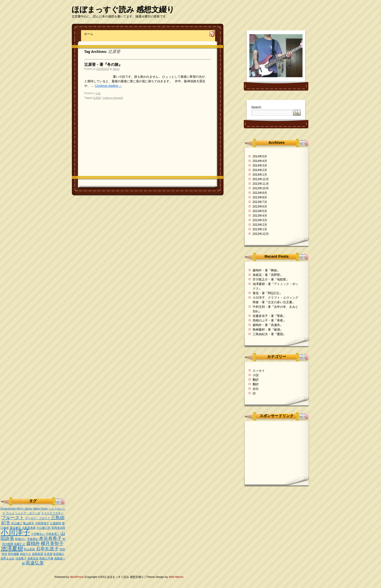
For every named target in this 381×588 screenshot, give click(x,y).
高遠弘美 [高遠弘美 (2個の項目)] (35, 563)
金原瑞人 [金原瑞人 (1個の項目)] (59, 554)
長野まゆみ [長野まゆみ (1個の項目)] (7, 558)
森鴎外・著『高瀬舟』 (268, 325)
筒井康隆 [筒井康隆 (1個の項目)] (13, 554)
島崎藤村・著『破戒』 (268, 330)
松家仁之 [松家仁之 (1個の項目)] (20, 544)
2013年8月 (260, 197)
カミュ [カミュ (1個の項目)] (10, 513)
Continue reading (108, 86)
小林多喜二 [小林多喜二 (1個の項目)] (53, 534)
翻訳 (256, 380)
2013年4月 (260, 216)
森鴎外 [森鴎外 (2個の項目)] (33, 543)
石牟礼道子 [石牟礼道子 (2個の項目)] (47, 549)
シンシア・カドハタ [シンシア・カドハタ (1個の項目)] (28, 513)
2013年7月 (260, 202)
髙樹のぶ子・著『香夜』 (269, 320)
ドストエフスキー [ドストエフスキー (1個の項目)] (52, 513)
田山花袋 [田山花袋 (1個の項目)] (29, 549)
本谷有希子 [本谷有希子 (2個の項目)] (50, 538)
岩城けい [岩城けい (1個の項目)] (21, 539)
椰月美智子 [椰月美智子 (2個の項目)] (52, 543)
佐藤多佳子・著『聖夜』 (269, 316)
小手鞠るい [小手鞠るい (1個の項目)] (38, 534)
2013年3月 (260, 220)
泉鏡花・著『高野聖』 (268, 275)
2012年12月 (261, 234)
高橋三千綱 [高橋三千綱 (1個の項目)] (46, 558)
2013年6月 (260, 207)
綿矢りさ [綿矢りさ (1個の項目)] (26, 554)
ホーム (89, 34)
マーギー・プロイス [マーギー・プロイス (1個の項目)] (38, 518)
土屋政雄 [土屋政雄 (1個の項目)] (55, 523)
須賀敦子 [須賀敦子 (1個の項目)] (21, 558)
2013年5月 (260, 211)
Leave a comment (113, 98)
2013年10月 (261, 188)
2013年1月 (260, 229)
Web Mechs (176, 577)
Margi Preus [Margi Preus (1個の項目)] (40, 509)
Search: (257, 107)
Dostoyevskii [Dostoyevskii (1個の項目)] (8, 509)
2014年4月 (260, 161)
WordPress (77, 577)
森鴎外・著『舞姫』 (266, 270)
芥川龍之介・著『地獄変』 (271, 279)
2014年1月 (260, 175)
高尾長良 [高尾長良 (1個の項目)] (33, 558)
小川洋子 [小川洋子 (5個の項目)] (15, 532)
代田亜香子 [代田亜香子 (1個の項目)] (42, 523)
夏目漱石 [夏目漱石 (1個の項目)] (15, 528)
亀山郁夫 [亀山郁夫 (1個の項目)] (29, 523)
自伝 (256, 389)
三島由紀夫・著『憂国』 (269, 334)
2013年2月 (260, 225)
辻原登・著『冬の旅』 (103, 64)
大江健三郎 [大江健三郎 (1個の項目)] (43, 528)
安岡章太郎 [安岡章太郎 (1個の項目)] (58, 528)
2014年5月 (260, 156)
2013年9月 (260, 193)
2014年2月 (260, 170)
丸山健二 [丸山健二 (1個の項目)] (17, 523)
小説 (98, 93)
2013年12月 (261, 179)
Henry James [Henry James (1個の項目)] (24, 509)
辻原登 (97, 98)
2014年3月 (260, 166)
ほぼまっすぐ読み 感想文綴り (123, 9)
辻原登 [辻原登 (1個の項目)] (48, 554)
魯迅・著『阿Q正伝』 (267, 293)
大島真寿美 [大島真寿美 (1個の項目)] (29, 528)
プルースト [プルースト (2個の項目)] (13, 518)
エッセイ (259, 371)
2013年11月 (261, 184)
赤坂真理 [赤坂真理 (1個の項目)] (37, 554)
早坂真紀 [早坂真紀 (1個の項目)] (33, 539)
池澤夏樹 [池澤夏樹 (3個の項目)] (12, 548)
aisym (116, 69)
